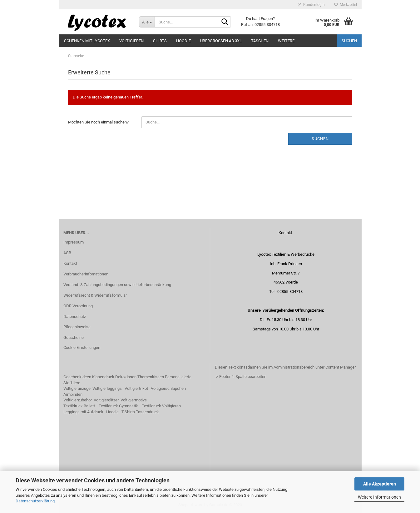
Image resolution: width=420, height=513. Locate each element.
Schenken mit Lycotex (87, 41)
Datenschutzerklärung (35, 501)
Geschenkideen (77, 377)
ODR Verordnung (78, 306)
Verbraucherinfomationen (86, 274)
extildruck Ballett (80, 406)
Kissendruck (103, 377)
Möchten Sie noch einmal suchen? (98, 122)
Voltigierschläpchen (168, 388)
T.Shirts (128, 412)
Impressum (74, 242)
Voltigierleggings (107, 388)
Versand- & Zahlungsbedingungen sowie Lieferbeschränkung (117, 285)
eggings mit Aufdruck (84, 412)
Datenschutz (75, 317)
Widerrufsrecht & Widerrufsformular (95, 295)
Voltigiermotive (134, 400)
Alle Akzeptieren (380, 484)
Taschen (260, 41)
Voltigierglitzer (106, 400)
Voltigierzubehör (78, 400)
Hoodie (183, 41)
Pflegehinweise (77, 327)
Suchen (349, 41)
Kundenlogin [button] (311, 5)
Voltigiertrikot (136, 388)
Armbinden (73, 394)
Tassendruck (147, 412)
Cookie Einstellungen (82, 347)
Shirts (160, 41)
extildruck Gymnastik (119, 406)
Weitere (286, 41)
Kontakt (70, 263)
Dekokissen (126, 377)
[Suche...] (147, 22)
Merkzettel (346, 5)
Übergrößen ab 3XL (221, 41)
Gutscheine (74, 337)
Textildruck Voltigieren (161, 406)
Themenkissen (151, 377)
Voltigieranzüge (77, 388)
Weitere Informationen (379, 497)
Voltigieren (131, 41)
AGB (67, 253)
